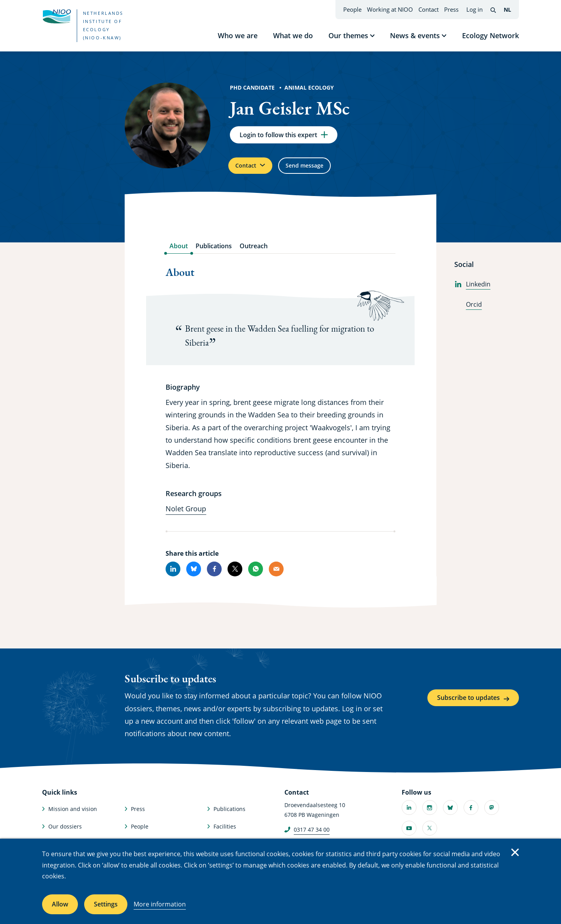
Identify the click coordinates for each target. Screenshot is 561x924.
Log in (475, 9)
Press (451, 9)
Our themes (348, 35)
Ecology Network (490, 35)
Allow (60, 904)
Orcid (468, 311)
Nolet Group (186, 514)
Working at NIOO (390, 9)
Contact (429, 9)
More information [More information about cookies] (160, 904)
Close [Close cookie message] (515, 852)
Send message (317, 170)
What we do (293, 35)
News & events (415, 35)
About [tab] (179, 252)
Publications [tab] (214, 252)
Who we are (238, 35)
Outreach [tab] (254, 252)
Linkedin (472, 290)
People (352, 9)
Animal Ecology (309, 87)
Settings (106, 904)
